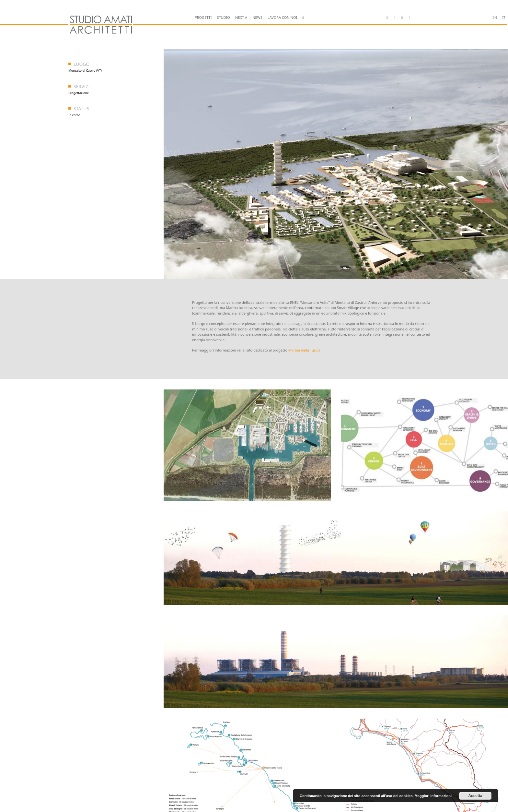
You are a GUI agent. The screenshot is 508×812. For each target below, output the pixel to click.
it (504, 17)
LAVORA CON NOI (282, 17)
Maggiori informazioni (433, 796)
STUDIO (223, 17)
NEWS (257, 17)
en (495, 17)
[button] (303, 18)
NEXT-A (241, 17)
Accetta (475, 796)
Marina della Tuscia (304, 350)
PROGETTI (203, 17)
